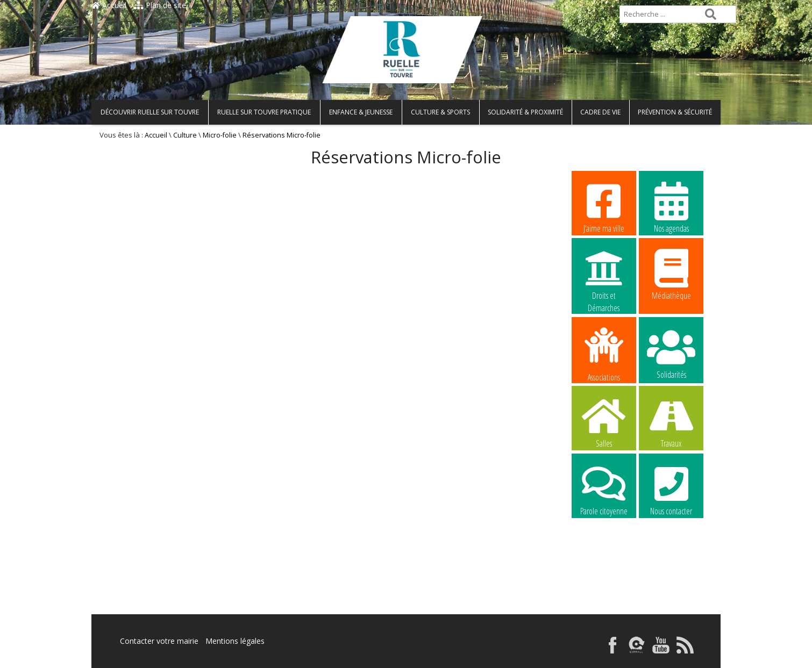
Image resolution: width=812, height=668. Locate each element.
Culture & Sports (440, 112)
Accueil (109, 5)
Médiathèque (671, 274)
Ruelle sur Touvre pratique (264, 112)
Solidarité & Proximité (525, 112)
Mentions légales (235, 641)
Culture (185, 135)
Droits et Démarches (604, 275)
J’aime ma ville (604, 207)
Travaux (671, 422)
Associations (604, 354)
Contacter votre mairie (159, 641)
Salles (604, 422)
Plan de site (160, 5)
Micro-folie (220, 135)
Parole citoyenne (604, 490)
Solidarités (671, 353)
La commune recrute (604, 558)
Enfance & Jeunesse (361, 112)
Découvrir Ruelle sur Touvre (150, 112)
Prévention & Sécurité (675, 112)
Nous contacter (671, 490)
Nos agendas (671, 207)
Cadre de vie (600, 112)
